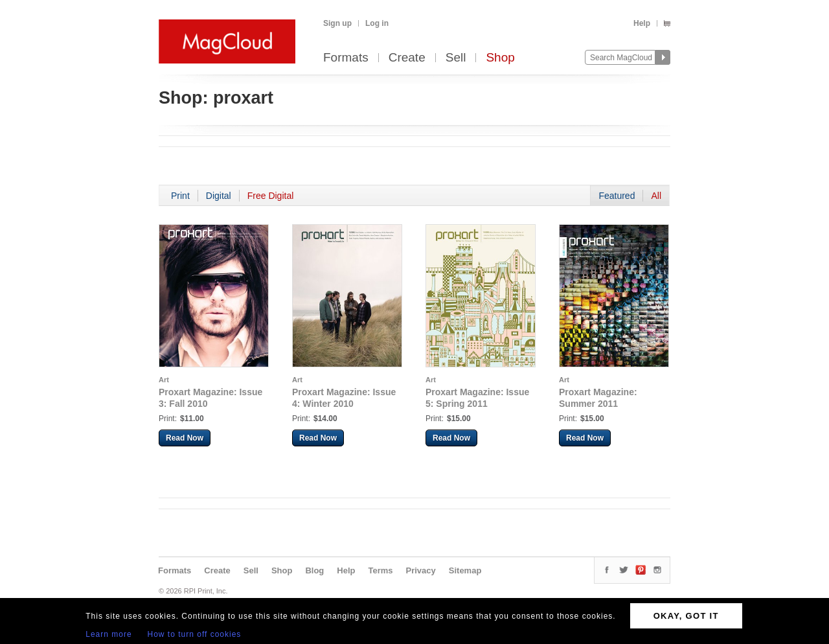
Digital (219, 196)
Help (642, 23)
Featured (617, 196)
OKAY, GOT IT (686, 616)
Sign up (337, 23)
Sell (456, 58)
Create (407, 58)
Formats (346, 58)
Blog (314, 570)
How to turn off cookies (195, 634)
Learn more (108, 634)
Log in (377, 23)
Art (164, 380)
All (656, 196)
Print (180, 196)
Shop (500, 58)
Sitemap (465, 570)
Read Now (185, 438)
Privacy (421, 570)
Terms (380, 570)
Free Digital (271, 196)
